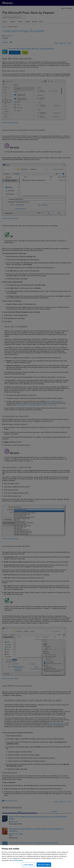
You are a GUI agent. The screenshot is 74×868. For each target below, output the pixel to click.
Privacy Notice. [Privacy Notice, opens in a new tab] (19, 862)
